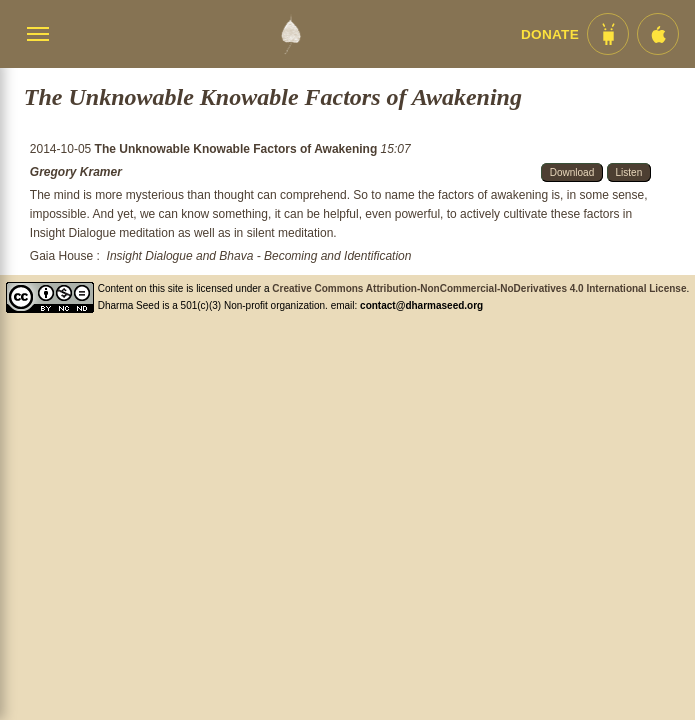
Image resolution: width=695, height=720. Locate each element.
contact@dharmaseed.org (421, 305)
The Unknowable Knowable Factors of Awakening (238, 149)
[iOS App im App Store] (658, 34)
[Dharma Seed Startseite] (290, 34)
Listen (629, 172)
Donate (550, 34)
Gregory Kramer (76, 172)
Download (572, 172)
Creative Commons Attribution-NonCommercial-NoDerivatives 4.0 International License (479, 288)
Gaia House (61, 256)
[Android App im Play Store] (608, 34)
